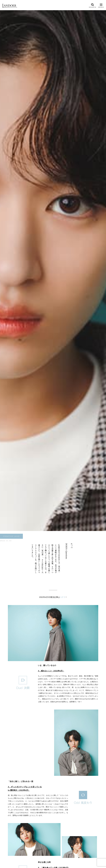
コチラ (62, 597)
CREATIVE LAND (11, 536)
